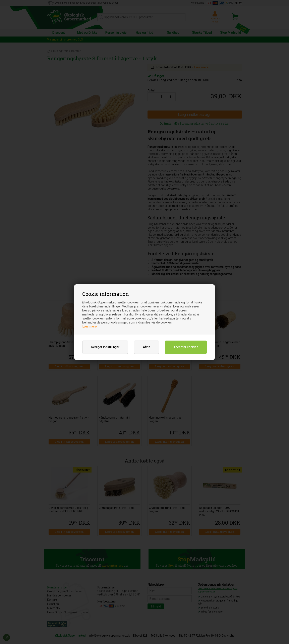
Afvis (147, 347)
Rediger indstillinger (105, 347)
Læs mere (90, 326)
